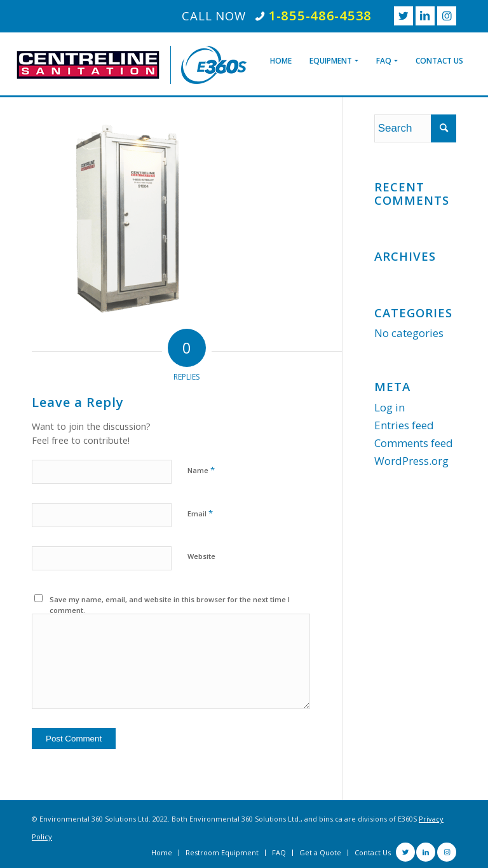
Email (200, 513)
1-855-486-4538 (320, 15)
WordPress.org (411, 461)
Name (201, 470)
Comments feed (414, 443)
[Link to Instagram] (447, 16)
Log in (390, 407)
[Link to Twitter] (403, 16)
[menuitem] (281, 52)
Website (201, 556)
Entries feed (404, 425)
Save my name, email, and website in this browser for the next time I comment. (170, 605)
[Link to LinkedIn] (425, 16)
